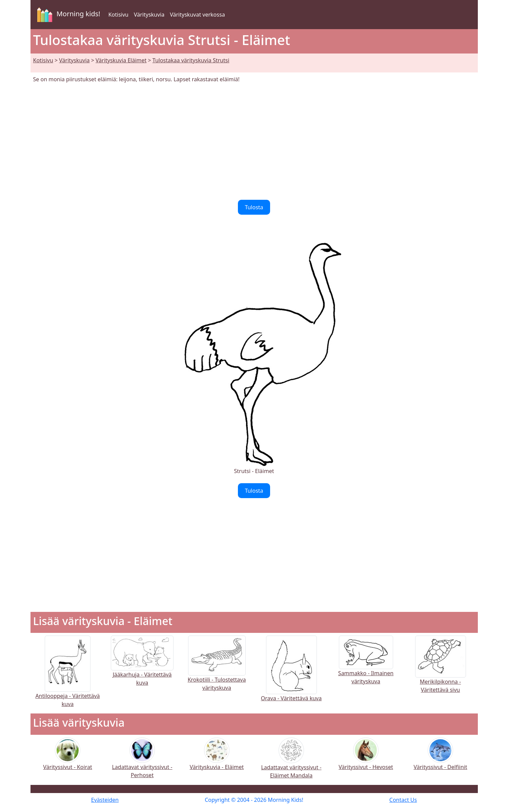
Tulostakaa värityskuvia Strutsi (191, 60)
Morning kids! (67, 15)
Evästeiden (105, 800)
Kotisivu (118, 15)
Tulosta (254, 207)
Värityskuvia (149, 15)
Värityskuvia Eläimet (121, 60)
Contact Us (403, 800)
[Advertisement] (254, 142)
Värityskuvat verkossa (197, 15)
